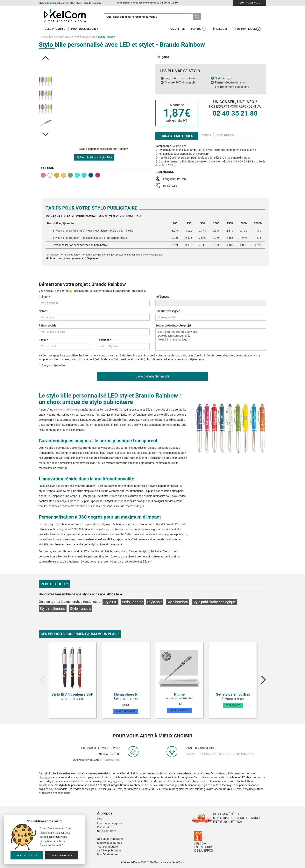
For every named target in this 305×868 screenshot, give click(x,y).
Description (225, 135)
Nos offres (177, 29)
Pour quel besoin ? (85, 29)
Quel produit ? (55, 29)
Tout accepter (27, 855)
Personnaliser (62, 855)
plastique (44, 777)
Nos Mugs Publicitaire (110, 839)
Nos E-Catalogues (108, 854)
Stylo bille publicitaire (84, 37)
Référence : (162, 297)
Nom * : (43, 311)
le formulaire (110, 760)
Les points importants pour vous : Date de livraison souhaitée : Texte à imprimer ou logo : (211, 340)
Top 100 (198, 29)
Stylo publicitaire (61, 37)
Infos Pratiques (247, 29)
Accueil (46, 37)
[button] (46, 58)
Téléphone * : (105, 340)
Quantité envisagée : (168, 311)
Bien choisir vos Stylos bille (94, 157)
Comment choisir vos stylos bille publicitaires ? (220, 754)
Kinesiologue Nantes (109, 843)
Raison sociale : (48, 326)
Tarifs (206, 135)
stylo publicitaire (66, 410)
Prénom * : (45, 297)
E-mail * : (44, 340)
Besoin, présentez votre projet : (174, 326)
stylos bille (114, 594)
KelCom (219, 29)
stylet (114, 781)
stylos (87, 594)
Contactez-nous (250, 3)
